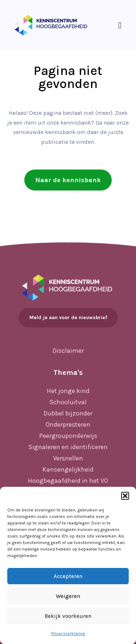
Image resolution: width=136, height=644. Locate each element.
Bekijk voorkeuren (68, 616)
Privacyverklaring (68, 633)
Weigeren (68, 596)
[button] (125, 496)
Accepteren (68, 576)
